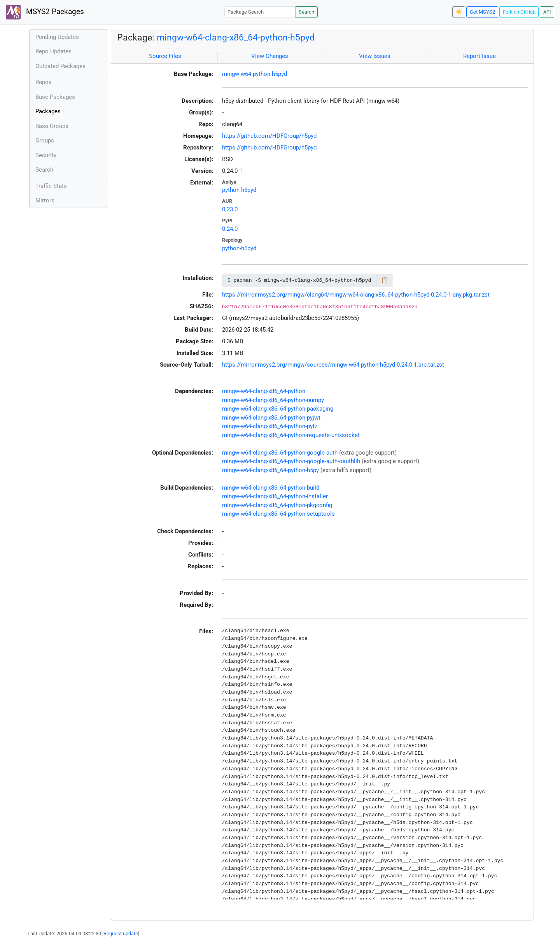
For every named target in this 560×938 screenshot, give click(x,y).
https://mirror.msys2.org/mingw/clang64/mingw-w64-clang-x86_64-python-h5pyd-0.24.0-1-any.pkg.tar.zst (356, 295)
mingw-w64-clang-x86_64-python (264, 391)
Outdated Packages (60, 66)
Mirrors (45, 200)
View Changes (270, 56)
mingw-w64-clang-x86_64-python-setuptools (278, 514)
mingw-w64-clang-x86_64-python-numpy (273, 400)
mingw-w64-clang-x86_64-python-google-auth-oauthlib (291, 461)
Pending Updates (57, 37)
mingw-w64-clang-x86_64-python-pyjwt (271, 418)
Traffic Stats (51, 186)
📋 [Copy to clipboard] (385, 280)
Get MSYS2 (482, 12)
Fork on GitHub (519, 12)
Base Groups (52, 126)
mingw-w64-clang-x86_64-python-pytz (270, 426)
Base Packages (55, 97)
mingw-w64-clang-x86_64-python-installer (275, 496)
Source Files (165, 56)
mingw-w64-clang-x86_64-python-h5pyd (236, 37)
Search (306, 12)
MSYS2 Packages (45, 12)
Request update (121, 934)
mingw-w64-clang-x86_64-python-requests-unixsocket (291, 435)
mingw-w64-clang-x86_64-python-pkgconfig (277, 505)
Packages (48, 111)
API (547, 12)
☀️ (459, 12)
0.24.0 (230, 229)
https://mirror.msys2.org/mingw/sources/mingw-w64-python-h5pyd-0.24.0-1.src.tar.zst (333, 365)
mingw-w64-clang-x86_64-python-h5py (270, 470)
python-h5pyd (239, 190)
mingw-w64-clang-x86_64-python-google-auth (280, 453)
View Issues (375, 56)
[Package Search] (260, 12)
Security (46, 155)
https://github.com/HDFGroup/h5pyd (269, 136)
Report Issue (479, 56)
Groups (45, 141)
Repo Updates (53, 51)
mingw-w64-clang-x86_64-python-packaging (278, 409)
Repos (44, 82)
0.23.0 (230, 209)
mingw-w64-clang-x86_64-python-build (271, 488)
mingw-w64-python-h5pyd (255, 74)
